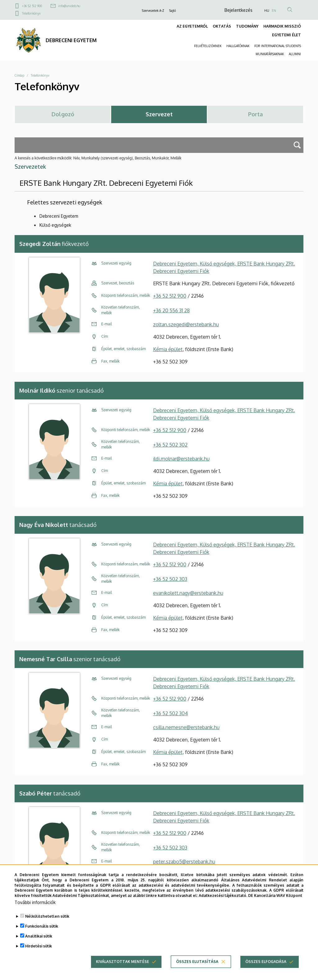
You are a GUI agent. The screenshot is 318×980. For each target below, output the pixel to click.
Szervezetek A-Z (153, 11)
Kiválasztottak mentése (123, 968)
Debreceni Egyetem (59, 216)
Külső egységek (55, 225)
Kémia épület (168, 349)
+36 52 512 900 (32, 6)
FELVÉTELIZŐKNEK (208, 46)
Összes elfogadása (266, 968)
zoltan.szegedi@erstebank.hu (186, 324)
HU (267, 11)
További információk (35, 909)
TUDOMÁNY (247, 26)
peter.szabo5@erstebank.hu (184, 862)
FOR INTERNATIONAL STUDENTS (278, 46)
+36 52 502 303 (170, 579)
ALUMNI (295, 54)
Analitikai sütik (39, 943)
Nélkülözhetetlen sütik (47, 923)
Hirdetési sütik (39, 953)
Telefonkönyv (31, 13)
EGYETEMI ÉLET (286, 35)
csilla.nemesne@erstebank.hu (186, 727)
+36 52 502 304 (170, 713)
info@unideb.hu (69, 6)
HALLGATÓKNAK (238, 46)
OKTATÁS (222, 26)
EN (274, 11)
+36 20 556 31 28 (171, 310)
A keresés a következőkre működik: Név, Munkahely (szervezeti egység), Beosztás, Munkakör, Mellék (98, 158)
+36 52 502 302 (170, 445)
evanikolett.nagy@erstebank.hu (188, 593)
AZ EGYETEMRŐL (192, 26)
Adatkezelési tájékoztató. (223, 902)
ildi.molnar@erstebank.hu (181, 459)
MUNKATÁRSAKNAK (270, 54)
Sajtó (173, 11)
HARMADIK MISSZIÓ (282, 26)
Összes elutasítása (197, 968)
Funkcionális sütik (42, 933)
